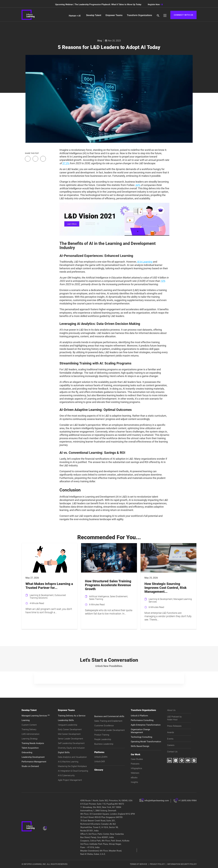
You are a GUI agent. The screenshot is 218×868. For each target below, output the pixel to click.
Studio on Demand (30, 766)
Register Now (155, 4)
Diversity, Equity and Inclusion (71, 748)
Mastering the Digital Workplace (72, 766)
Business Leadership (104, 744)
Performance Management (34, 762)
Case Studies (137, 759)
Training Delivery (29, 729)
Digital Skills (64, 752)
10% (163, 281)
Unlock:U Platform (139, 716)
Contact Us (172, 752)
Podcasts (135, 764)
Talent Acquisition (30, 748)
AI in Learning (145, 262)
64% (138, 185)
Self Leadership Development (71, 743)
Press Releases (174, 726)
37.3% (66, 163)
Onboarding (27, 752)
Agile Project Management (70, 780)
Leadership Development (33, 757)
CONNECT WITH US (183, 15)
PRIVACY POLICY (157, 864)
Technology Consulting (141, 737)
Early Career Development (70, 729)
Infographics (136, 768)
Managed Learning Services (36, 716)
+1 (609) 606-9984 (187, 801)
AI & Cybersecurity (66, 775)
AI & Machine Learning (68, 762)
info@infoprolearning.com (157, 801)
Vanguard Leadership (68, 725)
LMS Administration (31, 734)
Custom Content (29, 725)
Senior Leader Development (70, 739)
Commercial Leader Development (109, 730)
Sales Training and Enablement (108, 721)
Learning (26, 720)
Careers (171, 745)
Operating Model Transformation (146, 742)
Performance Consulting (142, 720)
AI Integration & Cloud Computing (73, 771)
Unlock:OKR (100, 762)
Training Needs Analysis (33, 743)
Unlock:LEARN (101, 757)
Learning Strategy (30, 739)
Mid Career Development (69, 734)
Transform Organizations (139, 15)
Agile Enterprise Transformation (146, 725)
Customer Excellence (104, 726)
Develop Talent (94, 15)
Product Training (102, 735)
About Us (171, 710)
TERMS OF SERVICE (138, 864)
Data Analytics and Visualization (72, 757)
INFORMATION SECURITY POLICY (182, 864)
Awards (171, 732)
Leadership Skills (66, 720)
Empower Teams (114, 15)
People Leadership (103, 739)
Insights (134, 782)
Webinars (135, 773)
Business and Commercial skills (109, 716)
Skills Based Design (140, 746)
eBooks (134, 778)
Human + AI (75, 16)
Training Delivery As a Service (72, 716)
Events (170, 739)
